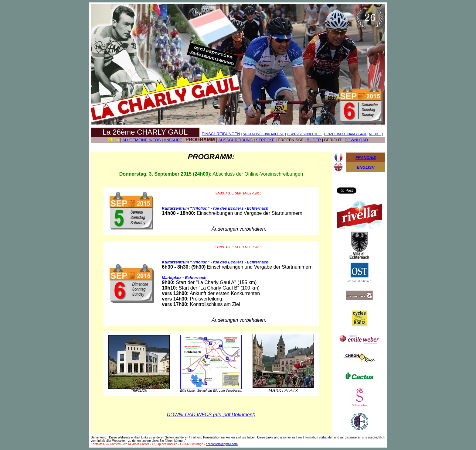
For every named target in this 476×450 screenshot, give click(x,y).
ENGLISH (366, 167)
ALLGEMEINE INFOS (141, 140)
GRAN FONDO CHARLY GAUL (345, 134)
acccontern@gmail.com (222, 444)
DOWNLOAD (356, 140)
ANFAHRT (173, 140)
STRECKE (265, 140)
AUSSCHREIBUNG (235, 140)
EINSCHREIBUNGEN (221, 134)
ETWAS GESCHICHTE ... (304, 134)
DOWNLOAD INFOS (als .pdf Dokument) (211, 415)
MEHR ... (375, 134)
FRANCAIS (366, 158)
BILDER (314, 140)
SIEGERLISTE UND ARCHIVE (264, 134)
